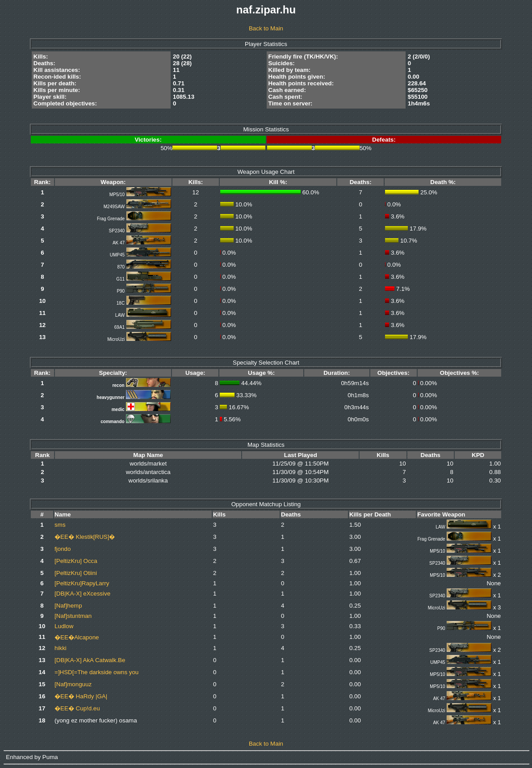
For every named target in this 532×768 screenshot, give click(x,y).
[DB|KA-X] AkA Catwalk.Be (90, 660)
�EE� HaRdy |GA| (81, 696)
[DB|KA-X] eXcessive (82, 594)
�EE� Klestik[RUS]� (85, 537)
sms (60, 525)
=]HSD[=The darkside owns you (96, 672)
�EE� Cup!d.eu (77, 708)
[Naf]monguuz (73, 684)
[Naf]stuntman (73, 616)
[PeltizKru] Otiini (76, 573)
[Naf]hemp (68, 606)
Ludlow (64, 626)
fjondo (63, 549)
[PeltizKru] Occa (76, 561)
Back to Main (266, 28)
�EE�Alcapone (77, 637)
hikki (61, 648)
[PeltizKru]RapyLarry (82, 583)
